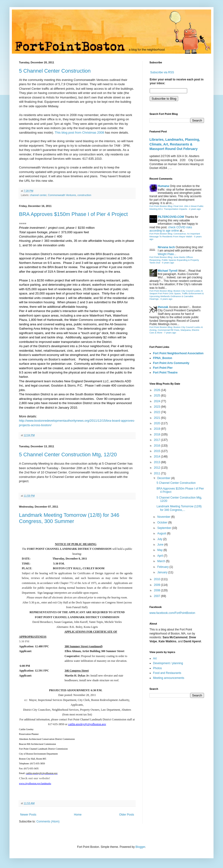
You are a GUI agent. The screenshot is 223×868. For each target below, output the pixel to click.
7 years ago (170, 333)
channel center (38, 195)
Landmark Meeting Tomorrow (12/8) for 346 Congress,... (179, 508)
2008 (158, 590)
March (162, 561)
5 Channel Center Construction (55, 71)
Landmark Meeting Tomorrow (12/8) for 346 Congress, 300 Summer (69, 518)
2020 (158, 423)
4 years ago (195, 209)
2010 (158, 579)
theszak (163, 307)
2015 (158, 451)
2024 (158, 401)
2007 (158, 596)
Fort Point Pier (163, 368)
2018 (158, 434)
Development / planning (168, 663)
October (163, 523)
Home (78, 815)
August (162, 533)
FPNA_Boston (163, 358)
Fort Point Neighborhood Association (178, 353)
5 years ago (168, 263)
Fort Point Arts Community (171, 363)
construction (84, 195)
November (164, 517)
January (163, 572)
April (160, 556)
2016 (158, 446)
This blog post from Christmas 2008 (79, 133)
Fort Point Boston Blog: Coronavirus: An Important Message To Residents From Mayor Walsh (175, 235)
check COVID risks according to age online (171, 229)
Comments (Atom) (48, 821)
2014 (158, 457)
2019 (158, 429)
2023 (158, 407)
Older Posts (127, 815)
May (160, 550)
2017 (158, 440)
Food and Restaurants (167, 673)
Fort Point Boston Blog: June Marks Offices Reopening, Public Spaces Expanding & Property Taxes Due (174, 260)
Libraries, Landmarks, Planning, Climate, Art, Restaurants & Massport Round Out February (175, 144)
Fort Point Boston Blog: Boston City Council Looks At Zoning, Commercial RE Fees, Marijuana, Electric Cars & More (176, 330)
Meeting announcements (169, 678)
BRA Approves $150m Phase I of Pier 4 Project (73, 214)
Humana (163, 186)
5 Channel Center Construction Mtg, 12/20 (68, 455)
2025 (158, 396)
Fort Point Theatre (165, 373)
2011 (158, 473)
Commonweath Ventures (62, 195)
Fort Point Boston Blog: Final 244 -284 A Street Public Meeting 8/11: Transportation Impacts (177, 208)
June (161, 545)
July (160, 539)
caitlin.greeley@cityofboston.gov (87, 724)
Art (155, 658)
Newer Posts (28, 815)
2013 (158, 462)
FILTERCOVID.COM (171, 217)
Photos (157, 668)
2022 (158, 412)
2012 (158, 468)
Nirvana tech (166, 247)
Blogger (140, 847)
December (164, 478)
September (165, 528)
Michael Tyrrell (168, 271)
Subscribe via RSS (162, 72)
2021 (158, 418)
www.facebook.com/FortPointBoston (172, 613)
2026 (158, 390)
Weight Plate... (167, 254)
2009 (158, 585)
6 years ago (166, 299)
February (163, 567)
